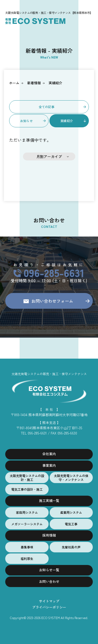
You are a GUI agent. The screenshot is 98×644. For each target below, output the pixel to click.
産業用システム (71, 512)
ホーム (14, 83)
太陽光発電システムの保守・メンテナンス (71, 478)
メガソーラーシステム (27, 524)
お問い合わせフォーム (52, 301)
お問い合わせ (49, 581)
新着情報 (34, 83)
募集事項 (27, 547)
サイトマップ (49, 601)
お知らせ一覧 (49, 570)
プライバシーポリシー (49, 607)
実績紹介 (55, 83)
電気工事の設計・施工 (27, 489)
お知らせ (26, 121)
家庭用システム (27, 512)
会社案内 (49, 454)
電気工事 (71, 524)
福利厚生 (27, 559)
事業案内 (49, 465)
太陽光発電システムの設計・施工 (27, 478)
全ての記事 (47, 107)
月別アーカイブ (49, 156)
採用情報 (49, 535)
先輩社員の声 (71, 547)
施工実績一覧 (49, 501)
